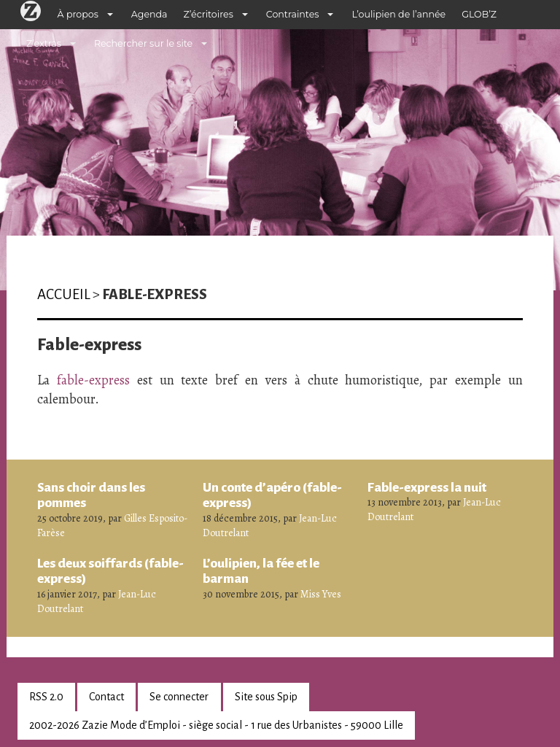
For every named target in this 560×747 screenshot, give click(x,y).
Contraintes (293, 14)
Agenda (149, 14)
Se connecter (179, 697)
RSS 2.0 (46, 697)
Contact (106, 697)
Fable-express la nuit (427, 487)
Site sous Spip (266, 697)
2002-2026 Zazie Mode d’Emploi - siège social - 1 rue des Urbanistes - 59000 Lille (216, 725)
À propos (78, 14)
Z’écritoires (209, 14)
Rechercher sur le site (143, 43)
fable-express (93, 380)
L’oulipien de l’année (398, 14)
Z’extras (44, 43)
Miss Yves (321, 594)
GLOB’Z (479, 14)
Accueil (64, 294)
